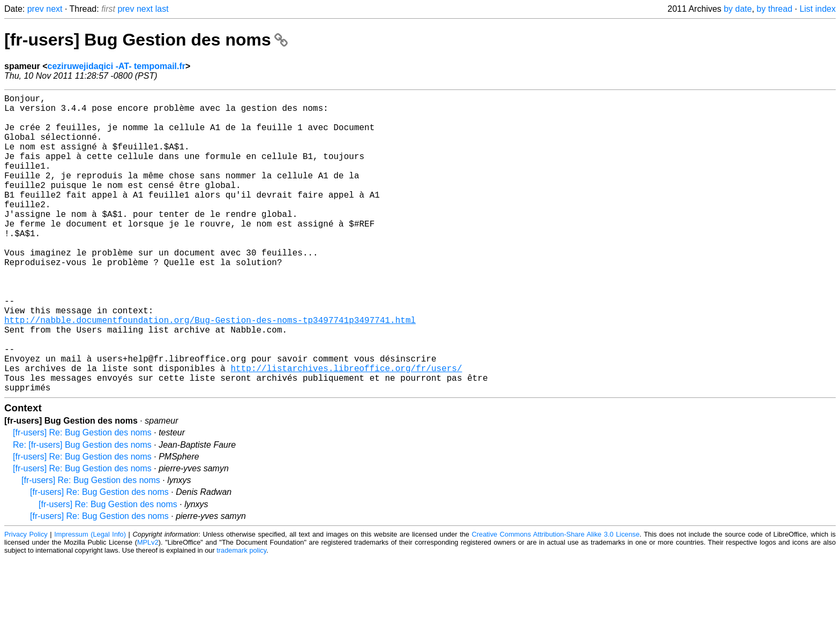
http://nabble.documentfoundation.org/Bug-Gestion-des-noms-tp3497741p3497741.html (210, 371)
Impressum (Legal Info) (90, 601)
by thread (774, 9)
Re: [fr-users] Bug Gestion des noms (82, 511)
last (162, 9)
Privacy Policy (26, 601)
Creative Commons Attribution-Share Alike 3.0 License (556, 601)
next (54, 9)
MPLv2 (148, 609)
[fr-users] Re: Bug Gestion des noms (82, 499)
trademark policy (241, 617)
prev (36, 9)
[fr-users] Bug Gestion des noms (146, 40)
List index (817, 9)
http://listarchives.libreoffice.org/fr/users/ (346, 430)
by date (738, 9)
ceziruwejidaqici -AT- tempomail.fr (116, 66)
